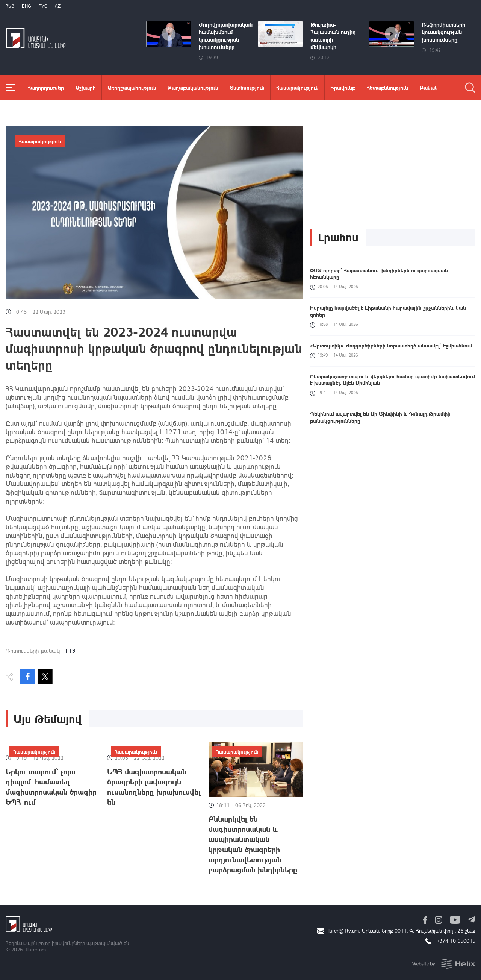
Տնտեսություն (247, 87)
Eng (26, 6)
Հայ (10, 6)
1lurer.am (35, 949)
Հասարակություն (297, 87)
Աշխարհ (86, 87)
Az (58, 6)
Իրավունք (343, 87)
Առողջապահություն (132, 87)
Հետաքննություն (387, 87)
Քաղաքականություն (193, 87)
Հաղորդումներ (46, 87)
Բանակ (429, 87)
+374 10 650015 (456, 941)
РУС (43, 6)
